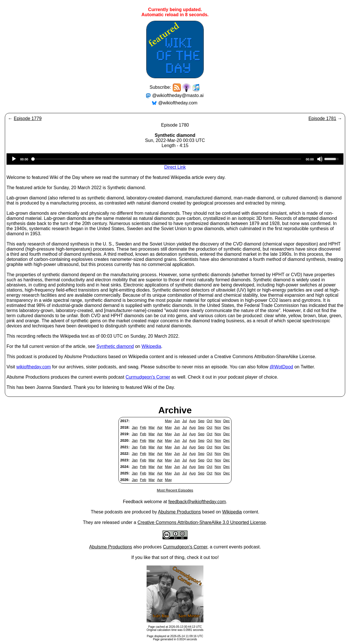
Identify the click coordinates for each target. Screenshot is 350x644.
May (168, 421)
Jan (135, 427)
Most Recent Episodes (175, 490)
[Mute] (320, 159)
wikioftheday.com (34, 367)
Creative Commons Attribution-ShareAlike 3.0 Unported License (202, 522)
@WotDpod (281, 367)
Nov (218, 421)
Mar (152, 427)
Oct (209, 421)
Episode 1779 (28, 118)
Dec (227, 421)
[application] (175, 159)
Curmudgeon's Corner (148, 377)
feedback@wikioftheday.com (197, 502)
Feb (143, 427)
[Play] (14, 159)
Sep (201, 421)
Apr (160, 427)
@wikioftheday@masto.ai (178, 95)
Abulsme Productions (179, 512)
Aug (192, 421)
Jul (184, 421)
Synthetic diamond (115, 346)
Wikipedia (151, 346)
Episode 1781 (322, 118)
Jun (177, 421)
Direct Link (175, 167)
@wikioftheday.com (178, 103)
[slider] (167, 159)
